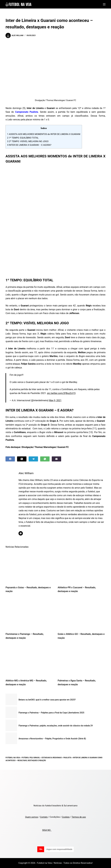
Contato (44, 817)
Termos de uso (79, 817)
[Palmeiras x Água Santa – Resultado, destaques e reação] (82, 660)
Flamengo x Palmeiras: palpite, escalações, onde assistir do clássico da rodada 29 (56, 726)
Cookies (66, 817)
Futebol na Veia (13, 758)
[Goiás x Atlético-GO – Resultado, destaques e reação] (82, 613)
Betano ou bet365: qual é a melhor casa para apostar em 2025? (47, 700)
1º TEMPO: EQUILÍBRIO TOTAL (23, 138)
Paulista (67, 758)
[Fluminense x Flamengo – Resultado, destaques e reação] (29, 613)
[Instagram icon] (21, 533)
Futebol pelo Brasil (31, 758)
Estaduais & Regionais (52, 758)
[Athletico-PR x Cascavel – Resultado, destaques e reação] (82, 567)
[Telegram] (33, 459)
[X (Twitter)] (22, 459)
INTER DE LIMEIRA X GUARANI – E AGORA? (29, 145)
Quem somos (32, 817)
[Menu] (104, 4)
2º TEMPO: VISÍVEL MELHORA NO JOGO (28, 141)
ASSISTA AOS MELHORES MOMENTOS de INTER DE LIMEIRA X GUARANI (44, 134)
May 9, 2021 (55, 400)
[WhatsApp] (45, 459)
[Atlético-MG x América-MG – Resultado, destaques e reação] (29, 660)
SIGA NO (47, 830)
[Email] (56, 459)
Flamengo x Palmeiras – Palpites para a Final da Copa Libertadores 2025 (51, 713)
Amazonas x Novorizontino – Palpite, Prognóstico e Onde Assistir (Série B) (52, 739)
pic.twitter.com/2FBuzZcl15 (61, 393)
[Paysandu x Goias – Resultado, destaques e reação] (29, 567)
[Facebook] (10, 459)
